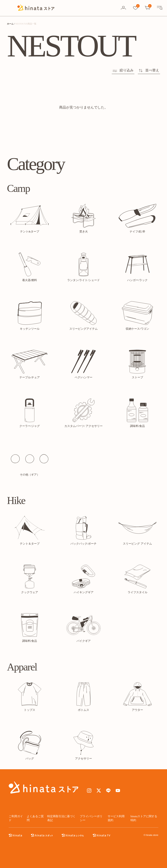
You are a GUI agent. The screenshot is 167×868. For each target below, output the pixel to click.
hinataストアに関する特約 (144, 818)
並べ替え (149, 70)
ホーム (10, 24)
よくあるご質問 (35, 818)
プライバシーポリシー (91, 818)
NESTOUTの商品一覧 (26, 24)
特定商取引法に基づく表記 (61, 818)
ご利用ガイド (16, 818)
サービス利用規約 (116, 818)
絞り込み (123, 70)
